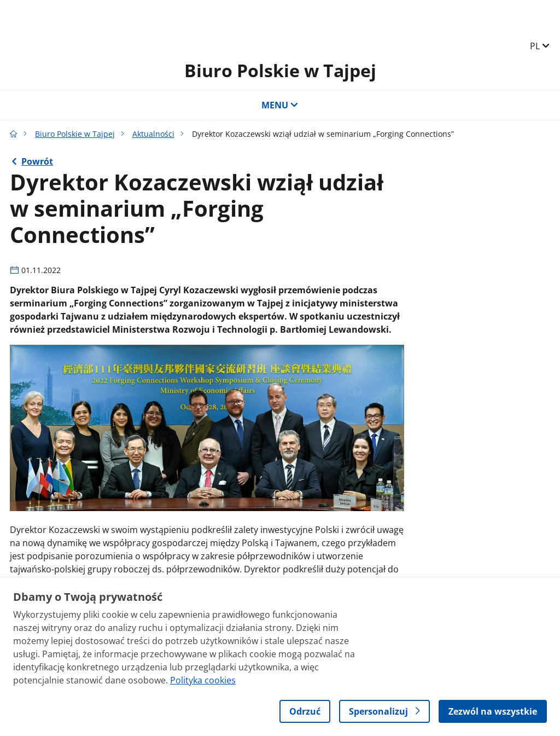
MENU (280, 105)
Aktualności (153, 134)
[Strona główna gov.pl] (14, 134)
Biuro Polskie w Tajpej (280, 70)
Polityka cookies (203, 680)
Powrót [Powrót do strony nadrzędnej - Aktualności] (37, 161)
